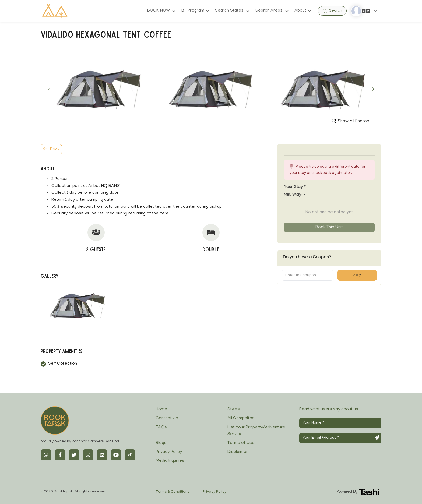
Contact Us (167, 418)
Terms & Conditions (173, 492)
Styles (234, 410)
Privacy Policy (169, 452)
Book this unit (329, 227)
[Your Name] (340, 423)
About (300, 11)
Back (51, 149)
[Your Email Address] (340, 438)
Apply (357, 275)
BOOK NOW (158, 11)
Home (161, 410)
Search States (230, 11)
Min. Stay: (295, 195)
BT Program (192, 11)
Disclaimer (238, 452)
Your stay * (295, 187)
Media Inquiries (170, 461)
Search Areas (269, 11)
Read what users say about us (329, 410)
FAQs (161, 428)
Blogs (161, 443)
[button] (49, 89)
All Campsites (241, 418)
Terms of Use (241, 443)
